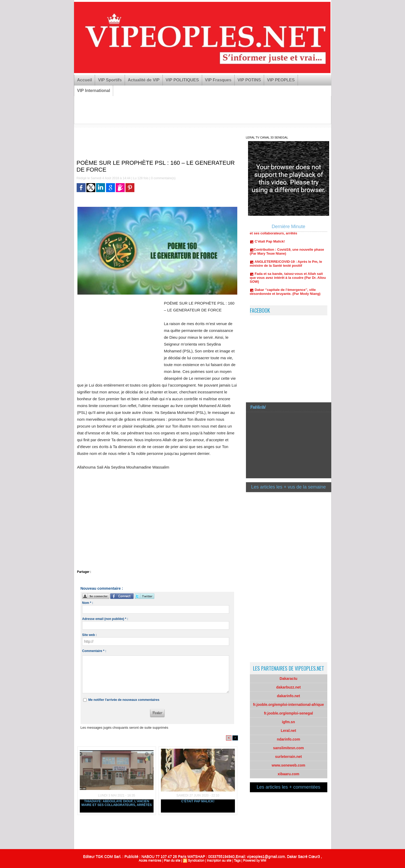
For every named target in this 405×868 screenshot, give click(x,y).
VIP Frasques (218, 80)
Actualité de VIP (144, 80)
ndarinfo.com (289, 739)
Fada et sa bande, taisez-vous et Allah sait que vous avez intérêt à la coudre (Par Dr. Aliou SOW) (288, 280)
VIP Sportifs (110, 80)
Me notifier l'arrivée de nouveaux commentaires (124, 700)
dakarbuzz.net (288, 687)
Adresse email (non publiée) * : (105, 619)
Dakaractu (288, 679)
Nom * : (88, 603)
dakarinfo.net (288, 696)
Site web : (90, 635)
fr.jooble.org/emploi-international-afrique (288, 705)
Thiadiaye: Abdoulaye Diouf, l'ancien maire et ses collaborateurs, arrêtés (117, 803)
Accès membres (150, 860)
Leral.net (288, 731)
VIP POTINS (249, 80)
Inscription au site (219, 860)
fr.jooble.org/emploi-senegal (289, 713)
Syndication (196, 860)
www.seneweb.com (288, 765)
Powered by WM (255, 860)
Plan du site (172, 860)
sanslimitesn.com (288, 748)
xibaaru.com (288, 774)
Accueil (85, 80)
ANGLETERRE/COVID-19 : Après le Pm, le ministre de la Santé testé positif (286, 266)
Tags (237, 860)
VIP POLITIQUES (182, 80)
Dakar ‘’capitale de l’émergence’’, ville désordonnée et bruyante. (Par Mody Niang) (285, 294)
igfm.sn (288, 722)
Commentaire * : (94, 651)
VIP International (94, 91)
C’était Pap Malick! (198, 801)
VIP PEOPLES (281, 80)
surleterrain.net (288, 757)
